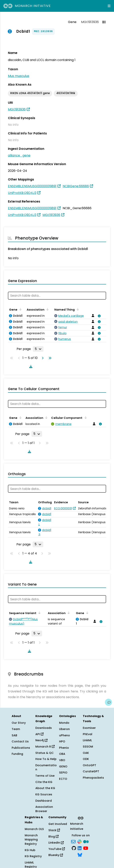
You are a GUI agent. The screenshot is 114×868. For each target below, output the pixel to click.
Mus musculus (19, 76)
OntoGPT (90, 765)
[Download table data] (30, 366)
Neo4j (41, 740)
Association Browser (44, 809)
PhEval (88, 734)
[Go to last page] (49, 358)
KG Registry (33, 856)
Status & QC (45, 753)
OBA (62, 754)
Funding (17, 754)
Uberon (64, 729)
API (39, 734)
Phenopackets (93, 778)
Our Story (19, 723)
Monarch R (45, 747)
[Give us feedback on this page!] (108, 702)
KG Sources (44, 794)
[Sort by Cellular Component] (85, 417)
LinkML (87, 740)
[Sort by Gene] (20, 309)
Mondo (64, 723)
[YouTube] (86, 848)
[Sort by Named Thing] (77, 309)
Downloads (44, 728)
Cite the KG (44, 782)
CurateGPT (91, 771)
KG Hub (30, 850)
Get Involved (58, 824)
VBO (62, 760)
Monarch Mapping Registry (31, 840)
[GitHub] (74, 848)
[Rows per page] (38, 349)
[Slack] (79, 841)
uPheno (65, 735)
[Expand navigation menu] (109, 6)
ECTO (63, 779)
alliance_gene (19, 155)
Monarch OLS (34, 829)
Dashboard (44, 801)
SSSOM (88, 747)
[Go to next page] (42, 358)
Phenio (64, 748)
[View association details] (99, 316)
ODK (86, 759)
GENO (63, 766)
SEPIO (63, 773)
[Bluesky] (80, 854)
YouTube (57, 849)
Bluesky (56, 855)
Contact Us (20, 741)
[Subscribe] (73, 841)
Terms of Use (45, 776)
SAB (14, 735)
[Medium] (86, 841)
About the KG (45, 788)
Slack (54, 830)
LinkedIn (56, 843)
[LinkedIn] (80, 848)
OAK (86, 753)
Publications (21, 748)
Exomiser (89, 728)
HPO (62, 741)
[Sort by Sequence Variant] (39, 613)
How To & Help (46, 759)
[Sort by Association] (47, 309)
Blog (53, 837)
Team (16, 729)
